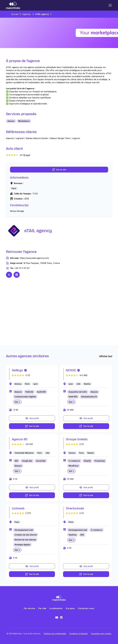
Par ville (42, 608)
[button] (110, 5)
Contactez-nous (86, 608)
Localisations (56, 608)
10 (31, 444)
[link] (14, 188)
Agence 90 (20, 439)
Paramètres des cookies (101, 634)
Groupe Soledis (77, 439)
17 (29, 513)
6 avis (27, 155)
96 (85, 375)
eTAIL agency (42, 14)
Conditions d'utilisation (79, 634)
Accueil (15, 14)
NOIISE (71, 370)
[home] (13, 5)
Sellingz (17, 370)
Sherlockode (75, 508)
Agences (27, 14)
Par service (30, 608)
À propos (70, 608)
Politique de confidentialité (55, 634)
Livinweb (18, 508)
